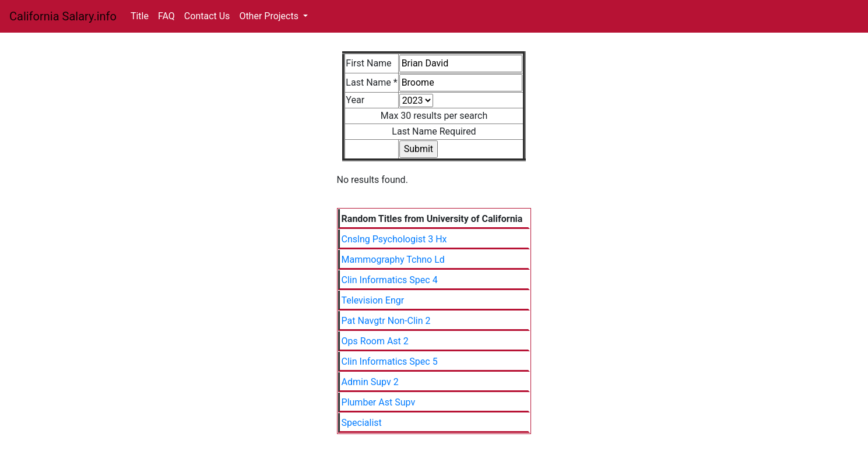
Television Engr (373, 300)
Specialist (362, 423)
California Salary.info (63, 16)
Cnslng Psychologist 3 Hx (394, 239)
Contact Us (207, 16)
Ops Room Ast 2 (375, 341)
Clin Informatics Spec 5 (390, 362)
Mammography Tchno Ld (393, 260)
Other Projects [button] (270, 16)
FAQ (166, 16)
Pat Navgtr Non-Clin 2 (386, 321)
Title (140, 16)
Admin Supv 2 (370, 382)
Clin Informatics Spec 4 (390, 280)
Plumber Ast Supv (379, 402)
